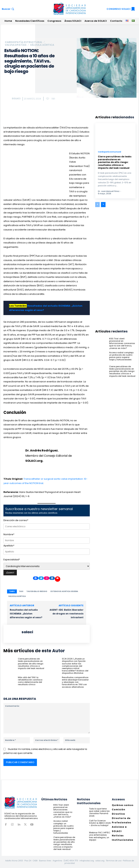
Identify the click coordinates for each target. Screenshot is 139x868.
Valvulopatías (16, 45)
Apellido (9, 546)
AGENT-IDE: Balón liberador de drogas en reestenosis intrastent (67, 614)
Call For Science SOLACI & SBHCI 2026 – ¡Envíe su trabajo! (100, 823)
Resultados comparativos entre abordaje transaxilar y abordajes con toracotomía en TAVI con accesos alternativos (75, 682)
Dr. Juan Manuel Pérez (109, 191)
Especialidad (12, 560)
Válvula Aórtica (42, 45)
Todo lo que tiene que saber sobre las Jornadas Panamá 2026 (99, 812)
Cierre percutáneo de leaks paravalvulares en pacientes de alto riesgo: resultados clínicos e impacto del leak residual (31, 664)
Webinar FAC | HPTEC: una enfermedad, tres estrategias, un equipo (100, 836)
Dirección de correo (16, 520)
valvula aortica (17, 596)
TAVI (21, 591)
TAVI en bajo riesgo (37, 591)
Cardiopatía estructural (24, 42)
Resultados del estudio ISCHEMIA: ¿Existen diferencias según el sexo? (26, 614)
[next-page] (103, 205)
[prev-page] (97, 205)
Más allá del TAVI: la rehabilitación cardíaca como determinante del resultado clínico (30, 681)
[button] (8, 9)
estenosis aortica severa (64, 591)
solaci (16, 98)
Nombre (9, 534)
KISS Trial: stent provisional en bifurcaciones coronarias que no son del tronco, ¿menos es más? (122, 343)
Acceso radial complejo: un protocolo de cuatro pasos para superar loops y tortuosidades (121, 356)
